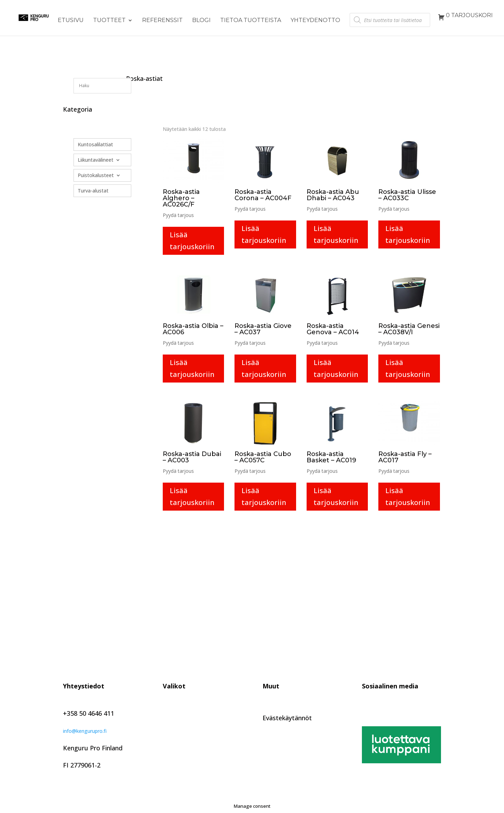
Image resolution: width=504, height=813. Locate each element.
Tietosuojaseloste (289, 707)
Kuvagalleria (181, 750)
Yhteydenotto (315, 21)
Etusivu (71, 21)
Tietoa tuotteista (251, 21)
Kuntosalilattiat (95, 145)
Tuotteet (109, 21)
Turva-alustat (93, 191)
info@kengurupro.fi (85, 731)
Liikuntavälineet (96, 160)
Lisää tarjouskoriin (192, 241)
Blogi (201, 21)
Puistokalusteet (96, 175)
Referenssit (162, 21)
